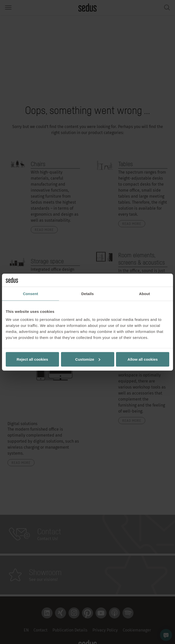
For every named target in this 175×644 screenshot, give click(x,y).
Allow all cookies (143, 359)
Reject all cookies (32, 359)
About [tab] (144, 294)
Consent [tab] (31, 294)
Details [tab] (87, 294)
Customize (88, 359)
